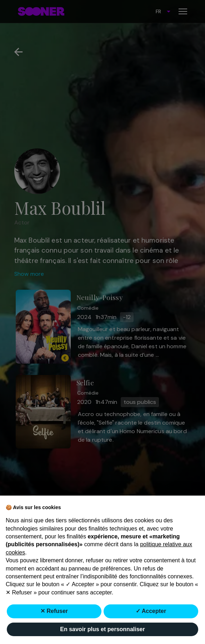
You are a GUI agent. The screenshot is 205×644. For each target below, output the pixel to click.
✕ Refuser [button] (54, 611)
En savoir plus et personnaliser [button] (102, 629)
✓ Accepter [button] (151, 611)
